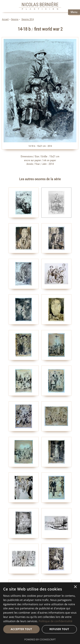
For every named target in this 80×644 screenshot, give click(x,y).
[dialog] (40, 613)
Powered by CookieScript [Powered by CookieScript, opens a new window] (40, 639)
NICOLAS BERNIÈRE (40, 4)
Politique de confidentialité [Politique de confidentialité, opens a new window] (55, 621)
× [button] (75, 587)
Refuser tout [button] (59, 629)
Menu (74, 12)
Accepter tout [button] (21, 629)
